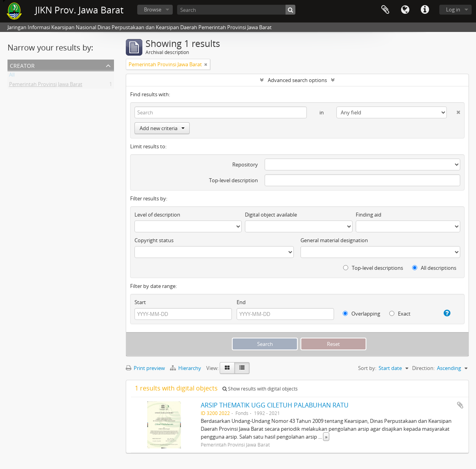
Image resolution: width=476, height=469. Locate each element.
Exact (400, 314)
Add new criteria (162, 128)
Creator (22, 65)
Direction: (423, 368)
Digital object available (271, 215)
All (12, 76)
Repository (245, 164)
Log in (453, 9)
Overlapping (361, 314)
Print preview (145, 368)
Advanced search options (297, 80)
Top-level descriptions (373, 268)
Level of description (157, 215)
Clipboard (385, 10)
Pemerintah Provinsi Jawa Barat (46, 86)
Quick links (425, 10)
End (241, 302)
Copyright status (154, 240)
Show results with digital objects (260, 389)
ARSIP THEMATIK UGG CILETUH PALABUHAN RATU (275, 405)
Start (140, 302)
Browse (153, 9)
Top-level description (233, 180)
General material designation (334, 240)
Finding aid (369, 215)
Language (405, 10)
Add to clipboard (460, 405)
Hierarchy (186, 368)
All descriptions (434, 268)
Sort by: (367, 368)
